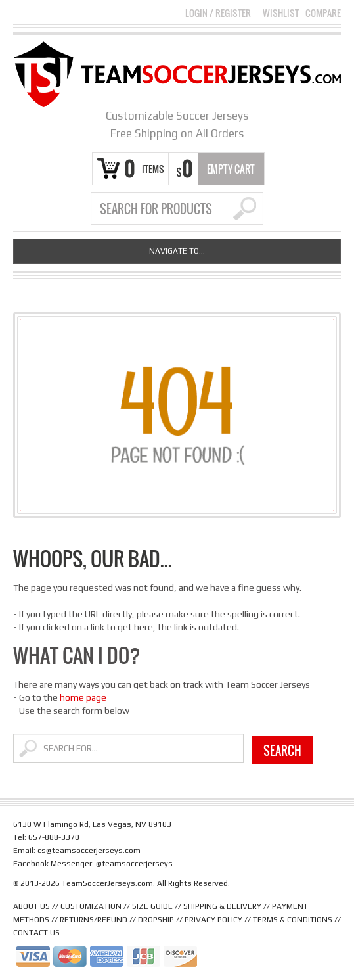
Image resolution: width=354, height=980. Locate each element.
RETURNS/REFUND (94, 920)
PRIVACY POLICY (213, 920)
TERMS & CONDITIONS (293, 920)
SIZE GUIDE (152, 906)
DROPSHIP (156, 920)
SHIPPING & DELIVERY (222, 906)
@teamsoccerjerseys (134, 864)
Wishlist (281, 13)
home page (83, 697)
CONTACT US (36, 933)
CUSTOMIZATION (91, 906)
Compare (323, 13)
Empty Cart (231, 169)
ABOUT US (32, 906)
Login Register (218, 13)
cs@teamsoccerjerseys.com (89, 851)
